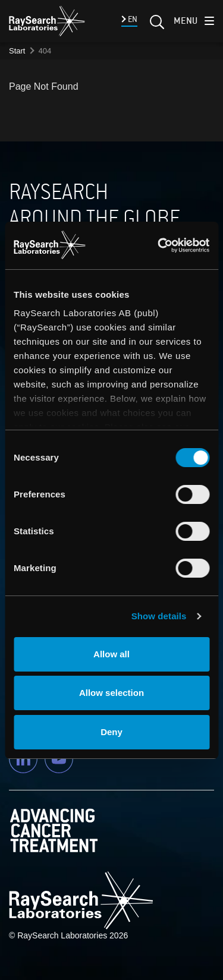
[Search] (156, 26)
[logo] (47, 21)
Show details (159, 616)
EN (132, 19)
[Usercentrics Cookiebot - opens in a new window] (161, 245)
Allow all (111, 654)
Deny (111, 732)
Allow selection (111, 693)
